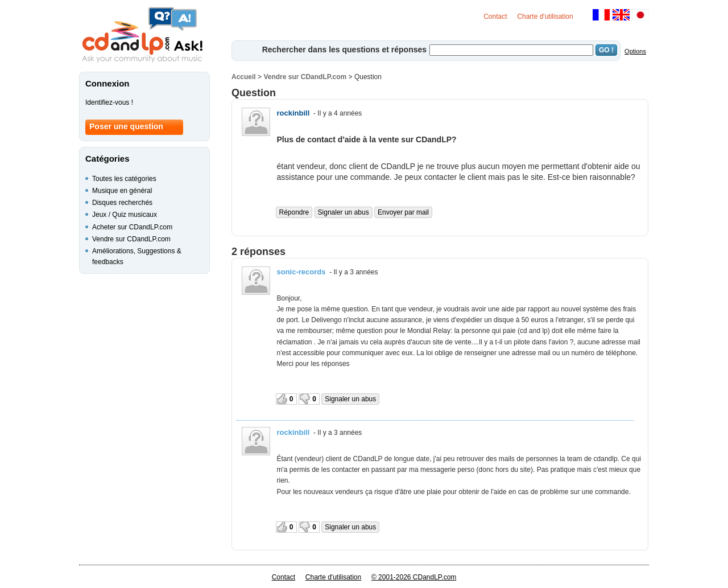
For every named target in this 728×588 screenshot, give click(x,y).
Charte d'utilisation (545, 17)
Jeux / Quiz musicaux (125, 215)
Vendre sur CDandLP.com (305, 77)
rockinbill (293, 113)
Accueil (244, 77)
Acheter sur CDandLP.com (132, 227)
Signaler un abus (344, 212)
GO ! (606, 50)
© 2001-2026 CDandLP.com (414, 577)
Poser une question (126, 126)
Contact (495, 17)
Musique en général (122, 191)
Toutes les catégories (124, 179)
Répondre (294, 212)
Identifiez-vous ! (109, 102)
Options (635, 51)
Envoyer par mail (403, 212)
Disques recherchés (122, 203)
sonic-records (301, 272)
